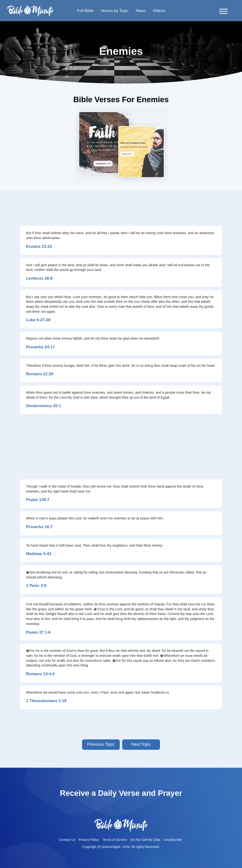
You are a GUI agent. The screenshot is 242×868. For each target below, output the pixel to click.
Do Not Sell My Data (145, 840)
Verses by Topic (115, 11)
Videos (159, 11)
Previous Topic (101, 744)
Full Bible (85, 11)
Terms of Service (115, 840)
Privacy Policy (89, 840)
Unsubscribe (173, 840)
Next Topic (141, 744)
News (141, 11)
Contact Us (67, 840)
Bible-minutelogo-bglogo (30, 7)
